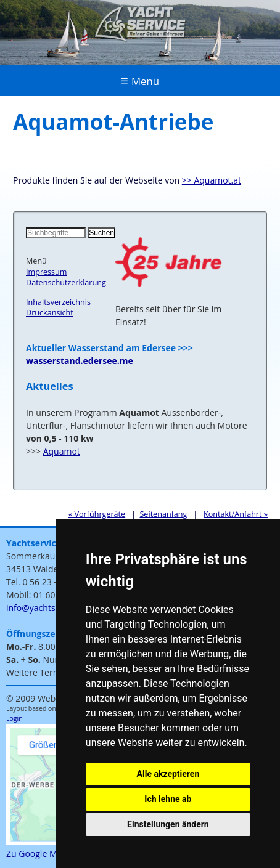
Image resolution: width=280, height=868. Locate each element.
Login (14, 718)
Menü (145, 81)
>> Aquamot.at (212, 180)
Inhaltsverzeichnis (58, 302)
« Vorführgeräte (97, 514)
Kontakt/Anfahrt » (236, 514)
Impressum (47, 272)
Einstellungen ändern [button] (168, 824)
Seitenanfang (163, 514)
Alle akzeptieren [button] (168, 774)
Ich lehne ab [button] (168, 799)
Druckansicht (50, 313)
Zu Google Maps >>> (47, 854)
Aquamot (62, 451)
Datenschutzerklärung (66, 282)
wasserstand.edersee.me (80, 361)
